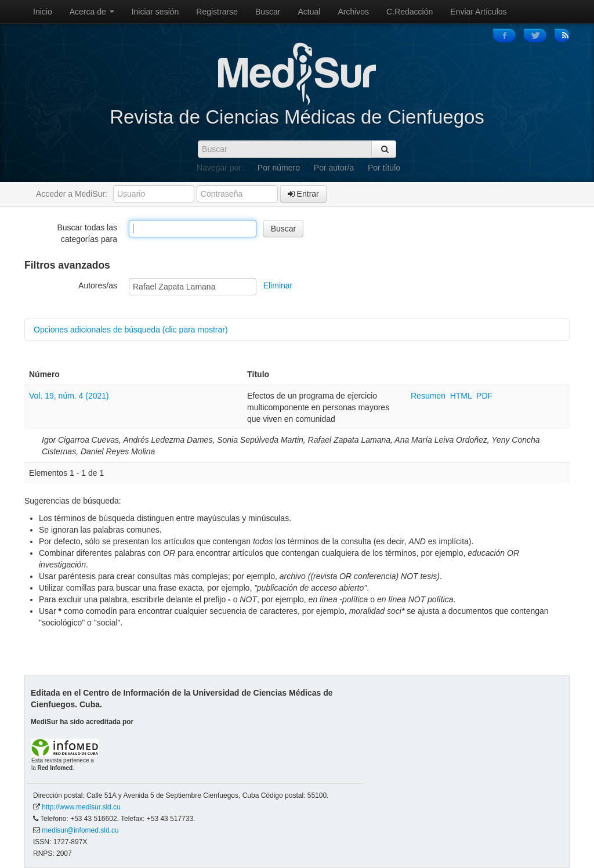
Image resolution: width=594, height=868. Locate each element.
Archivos (353, 12)
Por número (279, 168)
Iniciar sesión (155, 12)
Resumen (429, 396)
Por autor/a (334, 168)
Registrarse (217, 12)
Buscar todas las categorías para (88, 233)
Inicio (43, 12)
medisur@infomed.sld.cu (80, 830)
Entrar (303, 194)
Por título (384, 168)
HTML (461, 396)
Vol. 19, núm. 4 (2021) (69, 396)
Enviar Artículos (478, 12)
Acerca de (92, 12)
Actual (309, 12)
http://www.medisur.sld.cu (81, 807)
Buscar (268, 12)
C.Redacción (410, 12)
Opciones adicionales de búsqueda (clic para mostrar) (131, 330)
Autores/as (98, 285)
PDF (484, 396)
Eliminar (278, 285)
